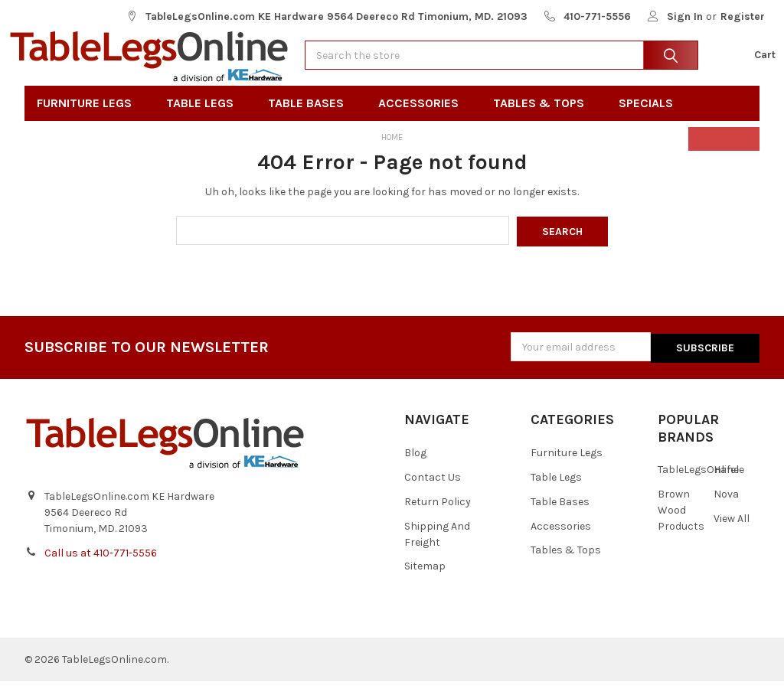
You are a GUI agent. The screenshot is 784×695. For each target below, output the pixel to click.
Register (743, 16)
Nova (726, 508)
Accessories (423, 120)
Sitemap (425, 581)
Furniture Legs (89, 120)
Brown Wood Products (681, 524)
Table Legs (205, 120)
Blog (415, 467)
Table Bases (311, 120)
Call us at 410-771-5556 (101, 567)
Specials (651, 120)
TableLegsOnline (698, 483)
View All (732, 532)
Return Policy (438, 516)
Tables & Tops (544, 120)
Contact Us (433, 491)
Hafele (729, 483)
